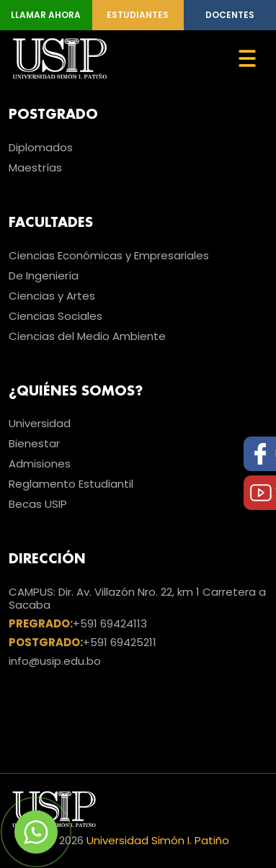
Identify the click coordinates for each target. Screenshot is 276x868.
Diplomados (41, 147)
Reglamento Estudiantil (71, 484)
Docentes (230, 15)
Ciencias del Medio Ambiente (87, 336)
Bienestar (34, 443)
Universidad (40, 423)
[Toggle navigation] (247, 58)
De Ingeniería (44, 276)
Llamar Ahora (46, 15)
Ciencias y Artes (52, 296)
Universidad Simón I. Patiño (158, 840)
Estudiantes (138, 15)
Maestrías (35, 167)
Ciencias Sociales (55, 316)
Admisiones (40, 464)
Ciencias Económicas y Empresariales (109, 255)
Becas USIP (38, 504)
